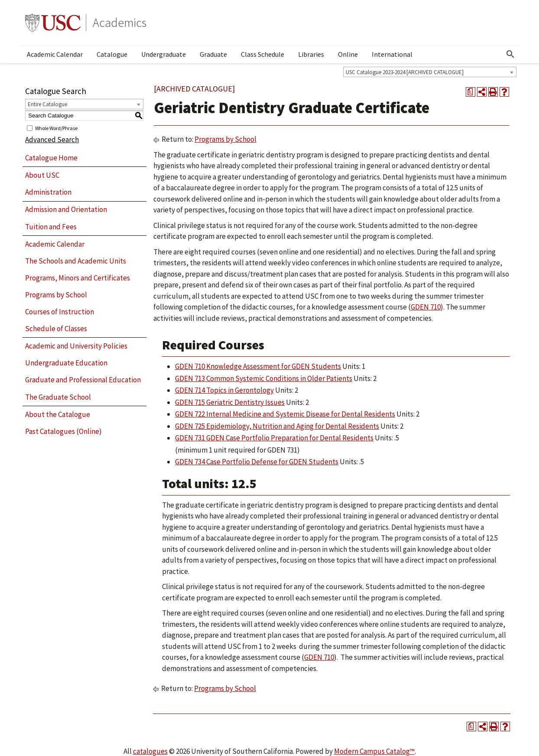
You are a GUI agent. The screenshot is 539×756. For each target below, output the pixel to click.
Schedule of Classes (56, 329)
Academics (120, 23)
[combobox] (430, 72)
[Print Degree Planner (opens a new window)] (471, 92)
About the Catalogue (58, 414)
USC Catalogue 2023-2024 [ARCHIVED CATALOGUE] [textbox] (405, 72)
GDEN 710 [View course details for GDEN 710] (426, 307)
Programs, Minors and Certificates (78, 278)
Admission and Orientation (66, 209)
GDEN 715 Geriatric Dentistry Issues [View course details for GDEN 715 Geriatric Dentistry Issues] (230, 402)
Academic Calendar (55, 54)
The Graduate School (58, 397)
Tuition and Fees (51, 227)
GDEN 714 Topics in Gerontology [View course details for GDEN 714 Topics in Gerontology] (224, 390)
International (392, 54)
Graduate (213, 54)
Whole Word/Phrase (56, 128)
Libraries (311, 54)
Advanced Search (52, 140)
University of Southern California (53, 23)
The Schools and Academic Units (76, 261)
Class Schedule (263, 54)
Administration (48, 192)
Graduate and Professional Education (83, 380)
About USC (42, 175)
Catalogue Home (51, 158)
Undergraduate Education (66, 363)
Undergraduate (164, 54)
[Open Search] (510, 54)
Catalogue (112, 54)
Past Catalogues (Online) (63, 431)
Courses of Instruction (60, 312)
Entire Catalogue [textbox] (47, 104)
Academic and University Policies (76, 346)
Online (348, 54)
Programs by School (56, 295)
